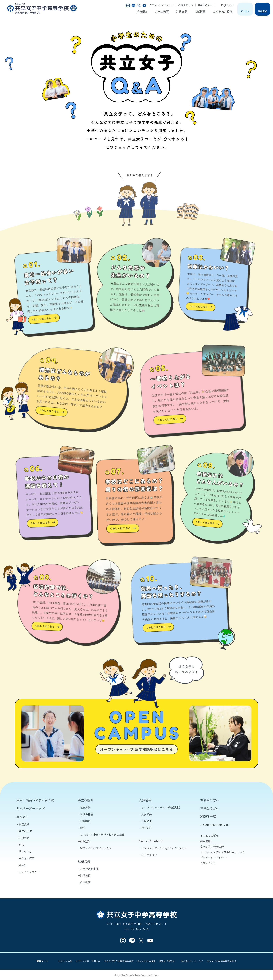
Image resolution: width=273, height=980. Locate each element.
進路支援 (182, 12)
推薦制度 (85, 882)
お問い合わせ (208, 863)
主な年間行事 (27, 858)
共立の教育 (162, 12)
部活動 (23, 865)
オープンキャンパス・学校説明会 (161, 807)
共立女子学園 (65, 961)
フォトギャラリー (29, 872)
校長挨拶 (24, 824)
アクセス (245, 11)
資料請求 (262, 11)
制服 (21, 845)
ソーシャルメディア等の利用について (222, 852)
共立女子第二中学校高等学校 (119, 961)
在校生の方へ (186, 5)
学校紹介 (142, 12)
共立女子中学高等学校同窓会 (222, 961)
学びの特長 (87, 814)
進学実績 (85, 875)
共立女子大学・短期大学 (88, 961)
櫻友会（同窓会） (168, 961)
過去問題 (147, 828)
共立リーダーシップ (30, 808)
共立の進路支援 (89, 869)
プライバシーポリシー (213, 857)
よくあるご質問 (223, 12)
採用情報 (205, 841)
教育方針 (85, 807)
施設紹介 (24, 838)
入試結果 (147, 821)
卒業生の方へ (205, 5)
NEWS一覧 (208, 816)
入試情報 (200, 12)
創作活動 (85, 841)
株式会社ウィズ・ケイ (192, 961)
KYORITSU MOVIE (215, 824)
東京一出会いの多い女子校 (35, 800)
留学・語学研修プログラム (96, 848)
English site (225, 5)
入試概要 (147, 814)
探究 (83, 828)
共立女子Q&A (149, 855)
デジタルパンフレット (161, 5)
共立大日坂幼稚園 (146, 961)
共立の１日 (25, 851)
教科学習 (85, 821)
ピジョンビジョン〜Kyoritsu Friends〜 (164, 848)
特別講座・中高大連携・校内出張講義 (102, 835)
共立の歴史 (25, 831)
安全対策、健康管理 (212, 847)
